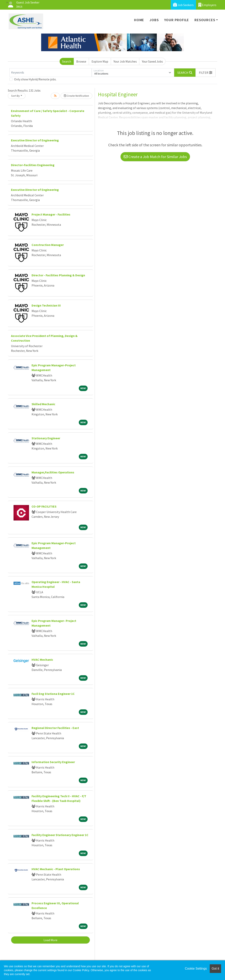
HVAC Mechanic (42, 660)
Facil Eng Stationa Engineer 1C (53, 694)
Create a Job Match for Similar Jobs (155, 157)
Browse (81, 61)
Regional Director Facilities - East (55, 728)
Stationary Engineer (46, 438)
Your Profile (177, 20)
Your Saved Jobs (152, 61)
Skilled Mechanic (43, 404)
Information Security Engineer (53, 762)
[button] (206, 73)
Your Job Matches (125, 61)
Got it (215, 969)
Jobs (154, 20)
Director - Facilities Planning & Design (58, 275)
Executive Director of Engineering (35, 140)
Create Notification (76, 96)
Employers (207, 5)
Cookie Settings (196, 969)
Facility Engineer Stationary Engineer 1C (60, 835)
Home (139, 20)
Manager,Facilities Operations (53, 472)
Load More (50, 940)
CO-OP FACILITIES (44, 506)
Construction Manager (48, 245)
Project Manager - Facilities (51, 214)
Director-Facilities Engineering (33, 165)
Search (67, 61)
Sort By (15, 96)
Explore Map (100, 61)
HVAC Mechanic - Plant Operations (56, 869)
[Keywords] (51, 73)
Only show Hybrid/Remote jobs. (35, 79)
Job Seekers (183, 5)
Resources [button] (205, 20)
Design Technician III (46, 305)
